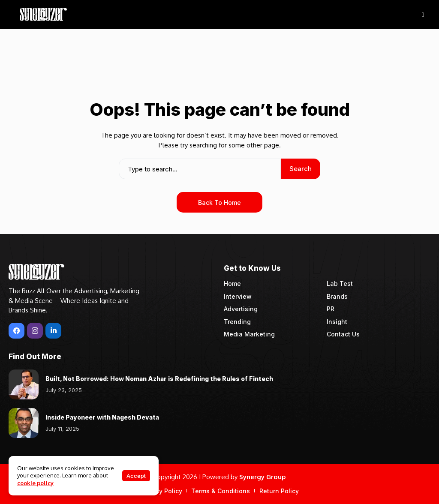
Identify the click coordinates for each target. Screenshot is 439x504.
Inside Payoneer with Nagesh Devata (102, 417)
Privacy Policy (161, 491)
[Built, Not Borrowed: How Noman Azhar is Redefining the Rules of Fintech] (24, 384)
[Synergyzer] (43, 14)
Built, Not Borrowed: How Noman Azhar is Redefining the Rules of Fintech (159, 379)
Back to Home (219, 202)
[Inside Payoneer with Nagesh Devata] (24, 423)
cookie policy (35, 483)
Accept (136, 476)
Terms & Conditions (221, 491)
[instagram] (35, 331)
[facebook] (17, 331)
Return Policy (279, 491)
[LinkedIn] (53, 331)
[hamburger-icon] (423, 14)
